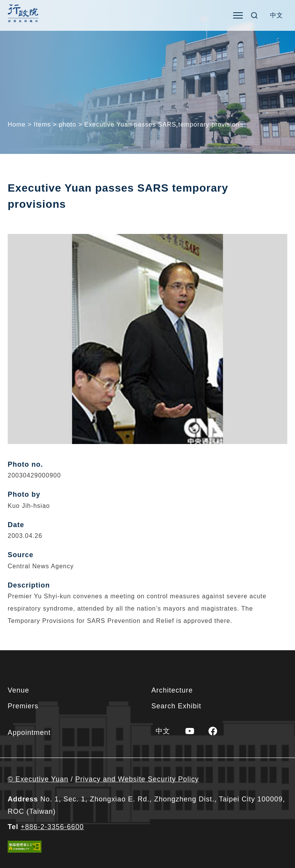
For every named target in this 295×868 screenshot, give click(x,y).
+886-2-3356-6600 (52, 827)
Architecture (172, 690)
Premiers (23, 706)
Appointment (29, 733)
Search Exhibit (176, 706)
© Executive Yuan (38, 779)
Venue (18, 690)
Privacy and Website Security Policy (137, 779)
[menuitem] (277, 15)
